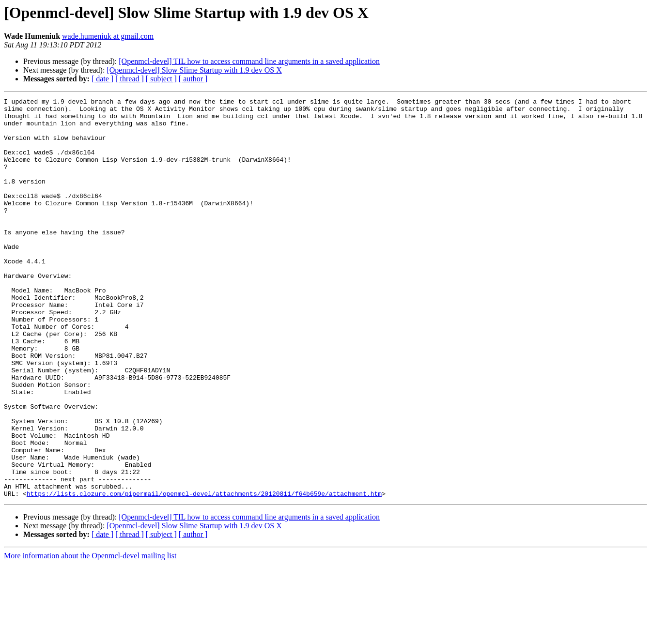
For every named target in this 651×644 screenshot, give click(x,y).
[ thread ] (130, 79)
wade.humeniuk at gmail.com (108, 36)
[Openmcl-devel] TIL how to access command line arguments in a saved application (249, 61)
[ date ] (102, 79)
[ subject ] (161, 79)
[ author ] (193, 79)
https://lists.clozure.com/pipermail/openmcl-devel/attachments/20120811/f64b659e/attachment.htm (204, 573)
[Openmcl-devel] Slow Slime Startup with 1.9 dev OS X (194, 70)
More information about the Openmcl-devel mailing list (90, 636)
